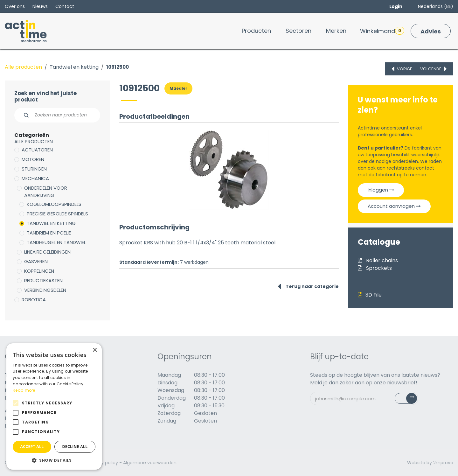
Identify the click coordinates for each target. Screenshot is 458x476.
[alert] (54, 406)
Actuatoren (37, 150)
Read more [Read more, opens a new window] (24, 390)
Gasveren (36, 261)
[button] (54, 460)
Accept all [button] (32, 447)
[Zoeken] (23, 115)
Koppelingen (39, 271)
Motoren (33, 159)
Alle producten (23, 67)
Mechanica (35, 178)
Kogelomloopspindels (54, 204)
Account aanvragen (394, 206)
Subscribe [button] (409, 400)
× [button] (95, 350)
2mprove (443, 463)
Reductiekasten (43, 280)
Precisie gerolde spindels (57, 214)
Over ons (15, 6)
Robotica (34, 300)
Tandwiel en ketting (74, 67)
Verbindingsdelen (45, 290)
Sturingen (34, 169)
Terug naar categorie (308, 286)
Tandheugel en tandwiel (56, 242)
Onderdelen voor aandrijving (46, 192)
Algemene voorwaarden (150, 463)
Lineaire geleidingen (47, 252)
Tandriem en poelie (49, 233)
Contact (65, 6)
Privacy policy (103, 463)
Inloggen (381, 190)
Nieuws (40, 6)
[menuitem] (256, 31)
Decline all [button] (75, 447)
